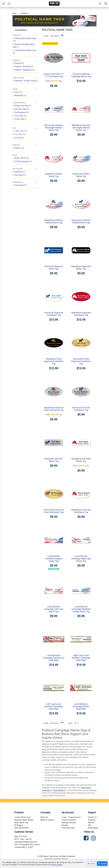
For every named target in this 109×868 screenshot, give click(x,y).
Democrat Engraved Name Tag (54, 268)
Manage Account (69, 823)
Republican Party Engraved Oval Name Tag (54, 361)
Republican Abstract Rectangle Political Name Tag (81, 128)
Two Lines (19, 116)
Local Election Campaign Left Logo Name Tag (54, 609)
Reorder (65, 825)
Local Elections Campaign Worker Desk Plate (81, 706)
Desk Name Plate (21, 828)
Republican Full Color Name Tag (81, 460)
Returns (91, 823)
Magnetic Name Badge (24, 820)
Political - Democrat (23, 67)
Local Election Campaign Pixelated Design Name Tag (81, 609)
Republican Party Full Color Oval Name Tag (54, 409)
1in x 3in (18, 134)
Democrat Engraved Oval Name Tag (54, 314)
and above (22, 161)
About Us (44, 817)
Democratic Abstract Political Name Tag (81, 221)
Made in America (47, 820)
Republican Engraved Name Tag (81, 268)
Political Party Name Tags (25, 38)
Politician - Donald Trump (25, 81)
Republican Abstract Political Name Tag (54, 221)
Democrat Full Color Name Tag (54, 460)
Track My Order (68, 828)
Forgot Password (69, 820)
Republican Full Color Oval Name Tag (81, 511)
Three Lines (20, 119)
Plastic (18, 148)
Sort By (46, 36)
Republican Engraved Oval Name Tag (81, 314)
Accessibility (93, 828)
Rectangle (19, 95)
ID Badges (19, 825)
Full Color (19, 175)
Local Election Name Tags (25, 50)
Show (70, 723)
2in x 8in (18, 138)
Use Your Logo (21, 109)
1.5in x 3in (19, 131)
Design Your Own (22, 106)
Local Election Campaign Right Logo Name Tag (81, 559)
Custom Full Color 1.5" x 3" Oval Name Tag (54, 75)
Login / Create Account (71, 817)
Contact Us (92, 817)
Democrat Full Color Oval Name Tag (81, 409)
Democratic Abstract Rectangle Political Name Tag (54, 128)
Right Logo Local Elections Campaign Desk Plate (81, 658)
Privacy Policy (57, 865)
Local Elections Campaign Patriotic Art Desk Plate (54, 658)
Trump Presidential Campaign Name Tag (81, 75)
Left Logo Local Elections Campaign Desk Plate (54, 706)
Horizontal (19, 185)
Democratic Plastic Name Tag (81, 175)
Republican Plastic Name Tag (54, 175)
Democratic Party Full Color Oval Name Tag (54, 511)
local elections (59, 790)
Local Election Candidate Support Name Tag (54, 559)
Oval (17, 92)
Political (18, 63)
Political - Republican (23, 70)
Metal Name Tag (21, 823)
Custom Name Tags (22, 817)
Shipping (92, 820)
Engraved (19, 172)
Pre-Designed (20, 112)
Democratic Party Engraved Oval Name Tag (81, 361)
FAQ (90, 825)
